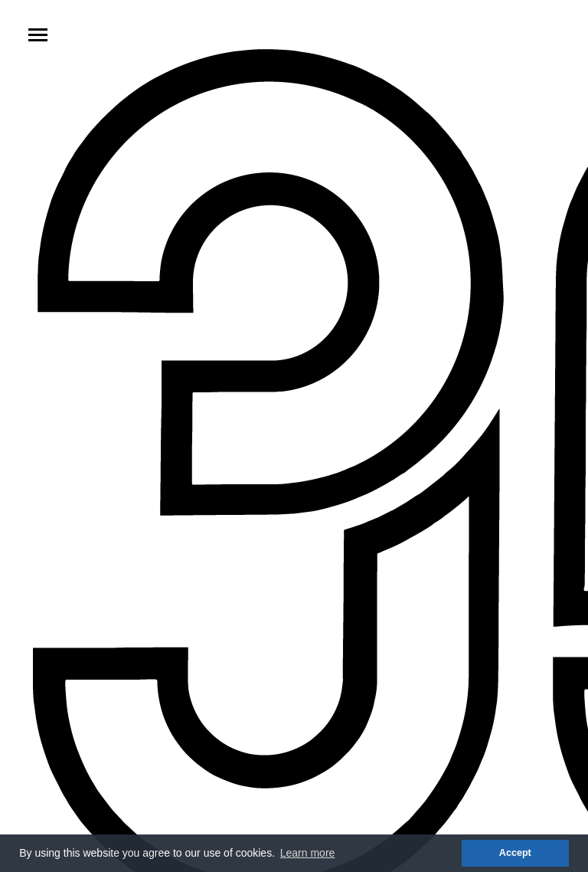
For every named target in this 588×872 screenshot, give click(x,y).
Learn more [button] (308, 853)
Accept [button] (515, 853)
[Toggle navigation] (38, 35)
